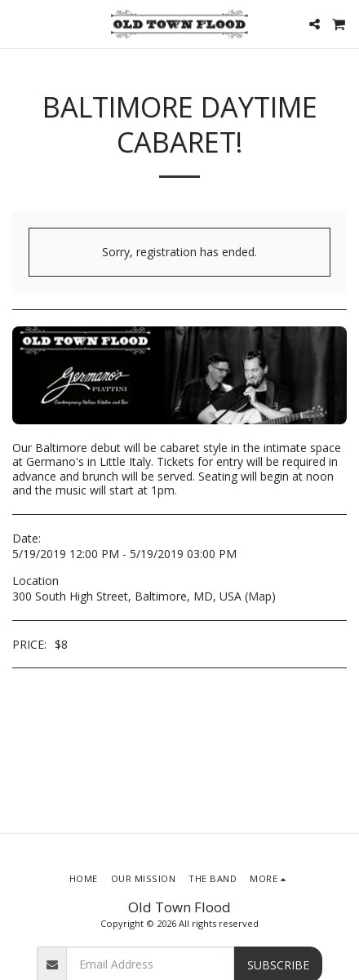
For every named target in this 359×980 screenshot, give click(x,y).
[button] (18, 23)
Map (260, 596)
